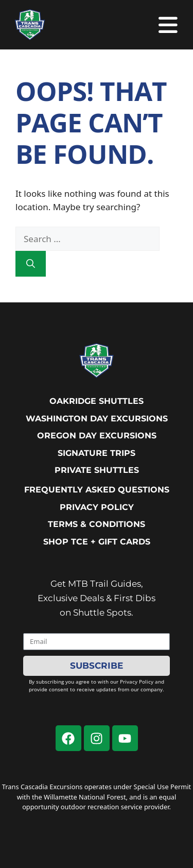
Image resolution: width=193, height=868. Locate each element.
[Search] (31, 263)
